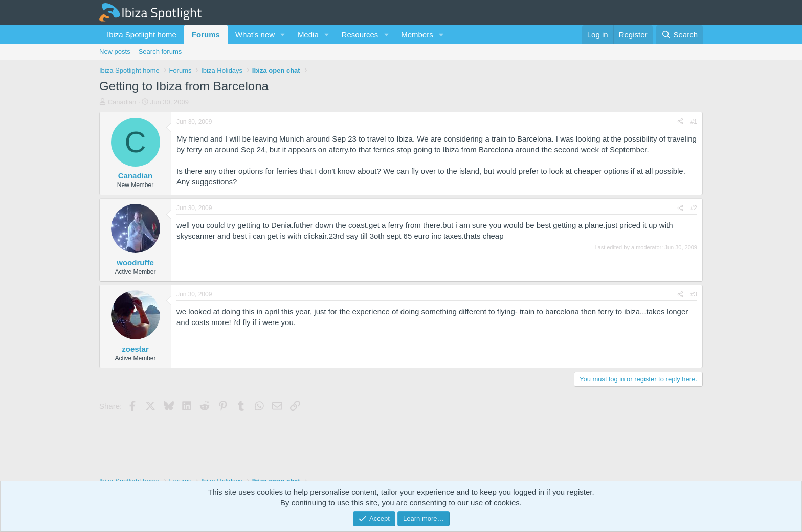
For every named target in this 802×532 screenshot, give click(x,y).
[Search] (680, 34)
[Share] (680, 122)
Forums (206, 34)
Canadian (122, 102)
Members (417, 34)
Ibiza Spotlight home (142, 34)
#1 (694, 122)
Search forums (160, 51)
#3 (694, 294)
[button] (283, 34)
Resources (360, 34)
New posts (115, 51)
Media (308, 34)
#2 (694, 208)
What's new (255, 34)
